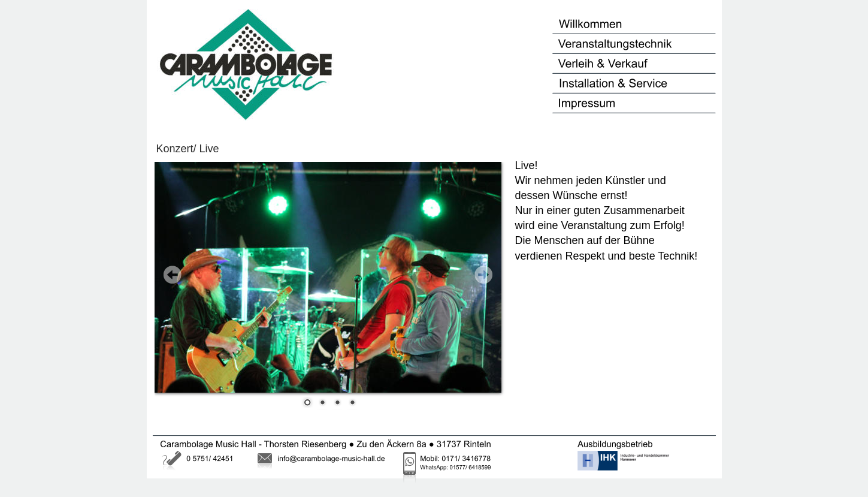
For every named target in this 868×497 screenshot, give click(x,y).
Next (483, 275)
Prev (173, 275)
